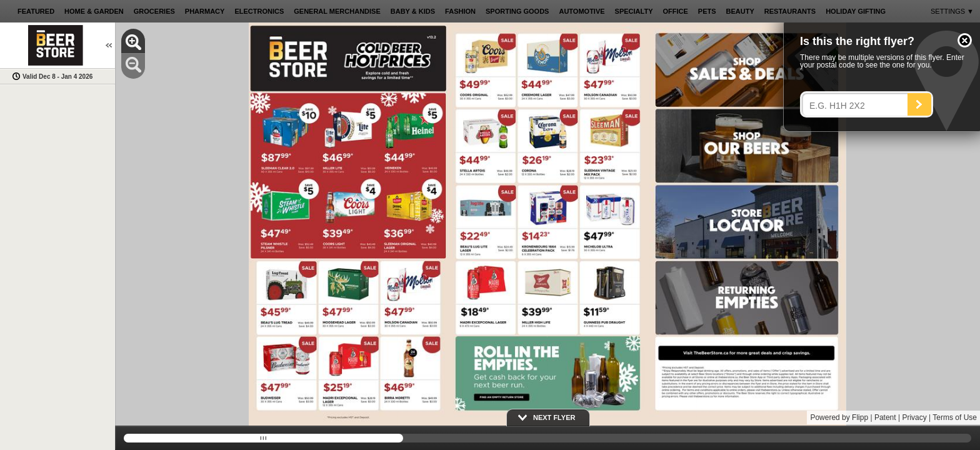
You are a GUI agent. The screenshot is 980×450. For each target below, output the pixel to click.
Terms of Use (955, 417)
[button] (965, 40)
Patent (885, 417)
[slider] (547, 438)
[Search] (919, 104)
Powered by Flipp (839, 417)
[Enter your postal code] (858, 106)
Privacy (914, 417)
